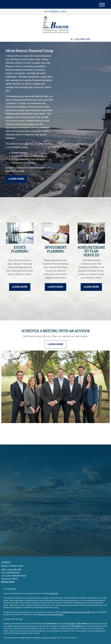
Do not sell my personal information (50, 614)
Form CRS (12, 589)
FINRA (69, 624)
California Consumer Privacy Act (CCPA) (76, 612)
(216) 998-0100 (80, 39)
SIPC (73, 624)
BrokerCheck (54, 593)
